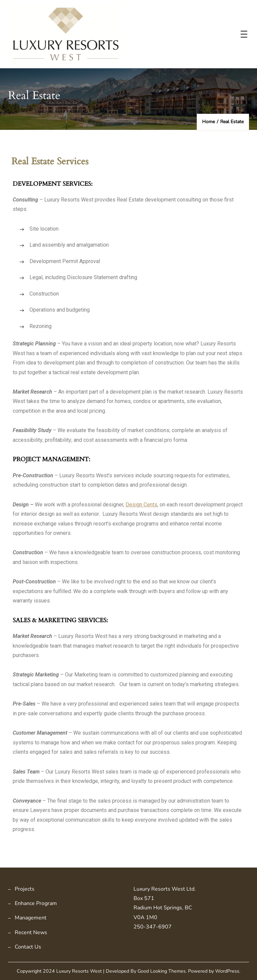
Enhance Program (36, 903)
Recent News (31, 932)
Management (31, 918)
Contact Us (28, 947)
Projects (25, 889)
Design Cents (141, 505)
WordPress (227, 971)
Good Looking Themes (162, 971)
